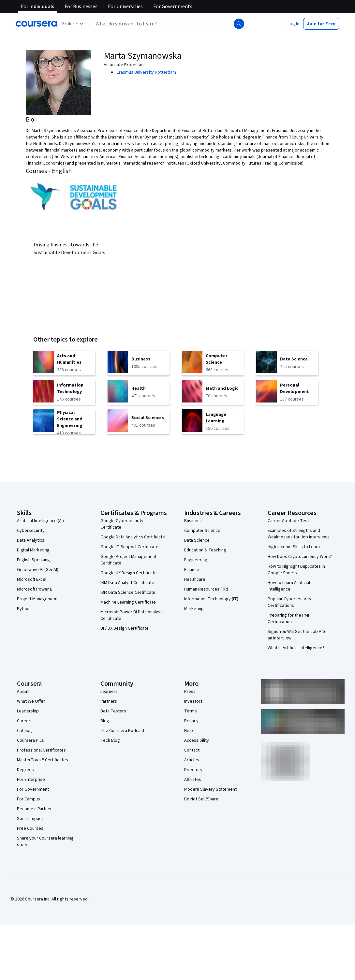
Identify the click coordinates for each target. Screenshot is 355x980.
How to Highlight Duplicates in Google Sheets (296, 570)
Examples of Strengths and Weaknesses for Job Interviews (299, 534)
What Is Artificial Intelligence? (296, 648)
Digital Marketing (33, 550)
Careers (25, 721)
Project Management (37, 599)
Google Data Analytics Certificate (133, 537)
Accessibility (197, 740)
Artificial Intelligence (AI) (40, 521)
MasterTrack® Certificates (43, 760)
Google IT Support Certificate (129, 547)
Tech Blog (110, 740)
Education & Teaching (205, 550)
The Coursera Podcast (122, 731)
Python (24, 609)
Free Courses (30, 828)
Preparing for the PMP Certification (289, 619)
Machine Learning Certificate (128, 602)
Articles (192, 760)
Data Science (197, 540)
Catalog (24, 731)
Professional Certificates (41, 750)
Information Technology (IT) (211, 599)
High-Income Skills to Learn (294, 547)
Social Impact (30, 819)
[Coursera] (36, 24)
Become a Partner (34, 809)
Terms (191, 711)
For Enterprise (31, 780)
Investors (193, 701)
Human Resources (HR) (206, 589)
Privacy (191, 721)
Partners (109, 701)
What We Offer (31, 701)
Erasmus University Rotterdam (146, 72)
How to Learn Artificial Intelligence (289, 586)
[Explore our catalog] (74, 24)
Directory (193, 770)
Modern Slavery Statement (210, 789)
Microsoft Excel (32, 579)
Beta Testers (113, 711)
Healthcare (195, 579)
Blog (105, 721)
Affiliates (193, 780)
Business (193, 521)
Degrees (25, 770)
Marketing (194, 609)
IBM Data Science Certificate (128, 592)
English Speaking (33, 560)
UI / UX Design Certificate (125, 628)
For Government (33, 789)
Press (190, 692)
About (23, 692)
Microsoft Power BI (35, 589)
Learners (109, 692)
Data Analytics (31, 540)
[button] (293, 24)
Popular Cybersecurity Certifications (289, 602)
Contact (192, 750)
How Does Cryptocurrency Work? (300, 557)
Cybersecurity (31, 531)
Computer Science (202, 531)
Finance (192, 570)
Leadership (28, 711)
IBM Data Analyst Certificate (127, 583)
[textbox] (168, 24)
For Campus (29, 799)
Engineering (196, 560)
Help (189, 731)
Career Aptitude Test (288, 521)
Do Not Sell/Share (201, 799)
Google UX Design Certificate (129, 573)
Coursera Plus (30, 740)
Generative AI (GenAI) (38, 570)
